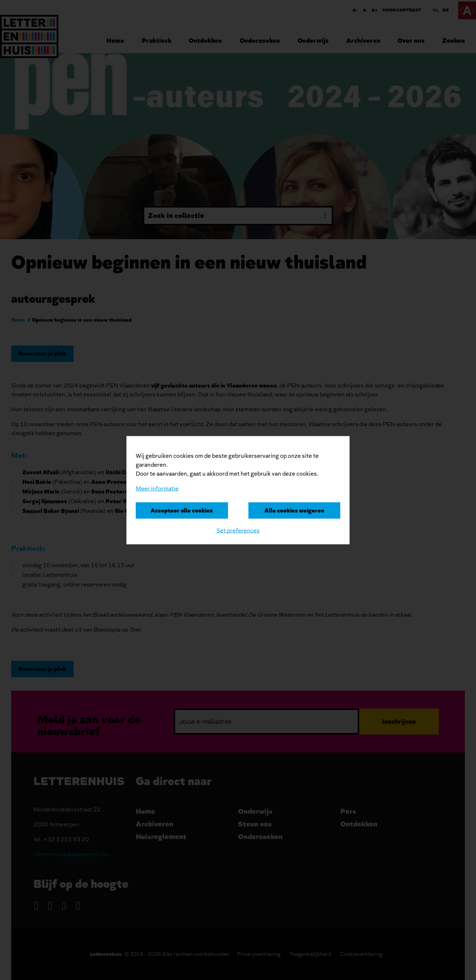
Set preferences (238, 530)
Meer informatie (157, 488)
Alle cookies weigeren (294, 510)
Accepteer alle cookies (182, 510)
